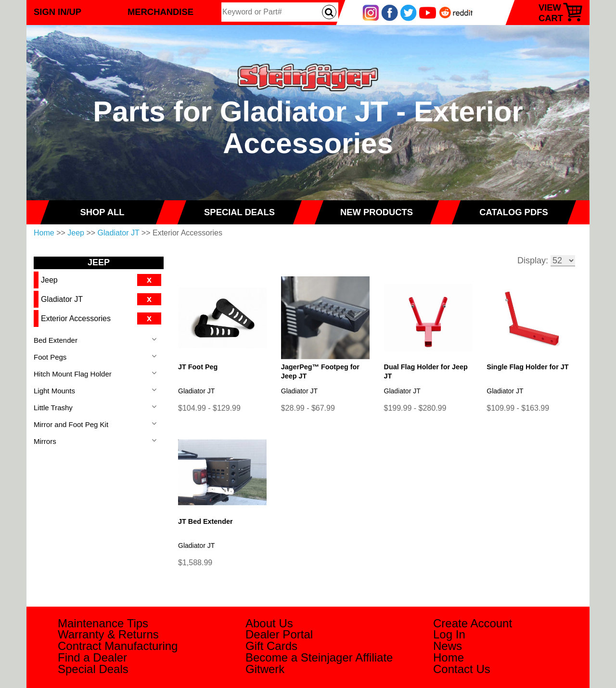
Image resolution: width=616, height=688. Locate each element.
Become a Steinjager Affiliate (319, 657)
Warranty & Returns (108, 634)
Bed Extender (56, 340)
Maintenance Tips (103, 623)
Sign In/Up (58, 12)
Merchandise (160, 12)
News (448, 646)
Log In (449, 634)
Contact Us (462, 669)
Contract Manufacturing (118, 646)
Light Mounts (54, 391)
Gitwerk (265, 669)
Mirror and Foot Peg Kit (71, 424)
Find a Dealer (92, 657)
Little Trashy (53, 408)
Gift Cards (271, 646)
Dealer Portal (279, 634)
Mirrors (45, 441)
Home (44, 233)
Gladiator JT (119, 233)
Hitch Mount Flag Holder (73, 374)
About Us (269, 623)
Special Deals (93, 669)
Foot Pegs (50, 357)
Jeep (76, 233)
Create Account (473, 623)
